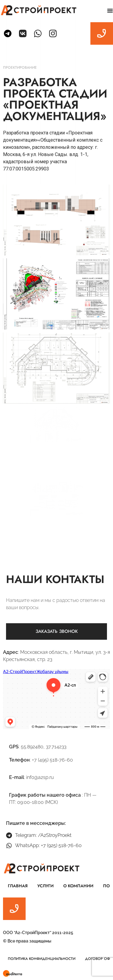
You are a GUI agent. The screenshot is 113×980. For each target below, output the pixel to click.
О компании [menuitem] (78, 886)
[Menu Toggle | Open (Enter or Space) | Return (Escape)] (110, 11)
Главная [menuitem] (18, 886)
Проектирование (20, 68)
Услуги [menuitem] (46, 886)
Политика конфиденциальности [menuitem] (42, 959)
